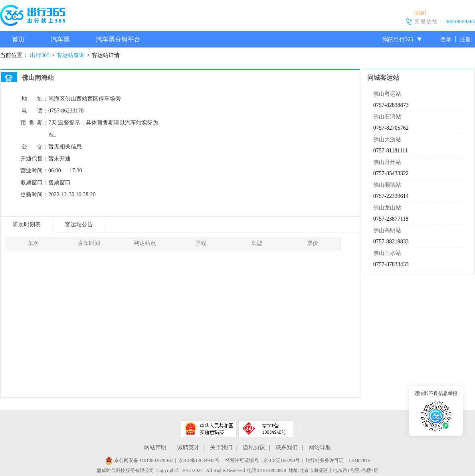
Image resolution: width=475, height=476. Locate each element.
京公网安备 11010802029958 (139, 460)
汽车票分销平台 (118, 39)
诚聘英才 (188, 447)
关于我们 (221, 447)
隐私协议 (254, 447)
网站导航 (320, 447)
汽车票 (60, 39)
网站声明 (155, 447)
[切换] (420, 13)
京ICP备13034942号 (199, 460)
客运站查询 (71, 55)
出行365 (40, 55)
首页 (18, 39)
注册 (465, 39)
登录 (446, 39)
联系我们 (287, 447)
